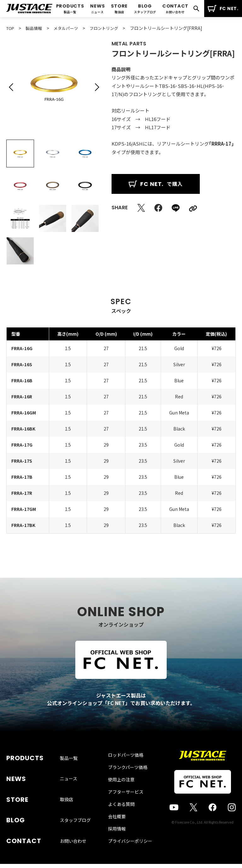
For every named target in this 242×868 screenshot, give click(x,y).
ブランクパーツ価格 (128, 775)
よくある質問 (121, 812)
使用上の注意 (121, 787)
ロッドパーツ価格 (126, 763)
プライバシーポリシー (130, 849)
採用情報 (117, 836)
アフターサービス (126, 800)
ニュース (69, 778)
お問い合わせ (73, 823)
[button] (11, 87)
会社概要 (117, 824)
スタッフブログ (75, 808)
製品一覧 (69, 763)
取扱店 (66, 793)
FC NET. (223, 9)
